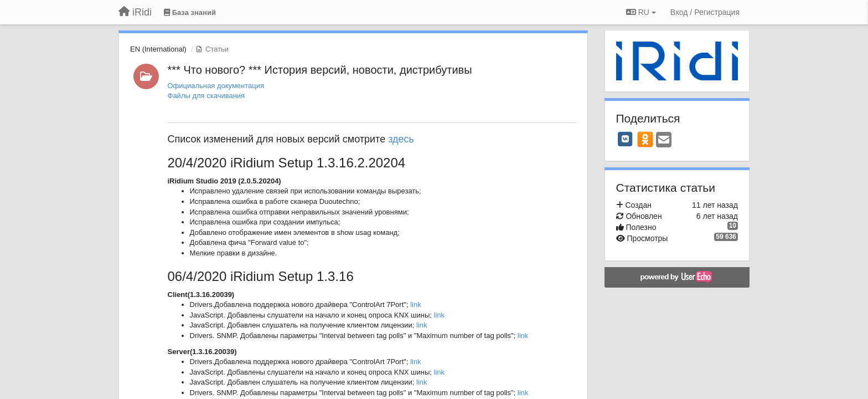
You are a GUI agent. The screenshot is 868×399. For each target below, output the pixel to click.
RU (641, 12)
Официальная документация (216, 86)
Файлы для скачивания (206, 96)
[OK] (645, 139)
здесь (402, 139)
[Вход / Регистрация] (705, 12)
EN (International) (158, 49)
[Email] (664, 140)
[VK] (626, 139)
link (416, 305)
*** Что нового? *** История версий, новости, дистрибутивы (320, 70)
